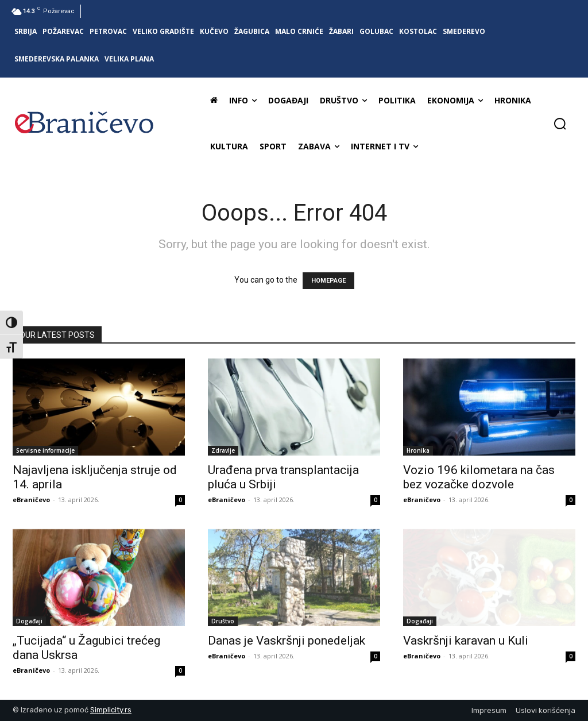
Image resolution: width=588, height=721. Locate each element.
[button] (560, 124)
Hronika (418, 450)
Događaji (29, 621)
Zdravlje (223, 450)
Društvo (223, 621)
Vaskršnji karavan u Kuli (466, 641)
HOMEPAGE (328, 281)
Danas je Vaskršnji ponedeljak (287, 641)
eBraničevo (31, 500)
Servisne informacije (45, 450)
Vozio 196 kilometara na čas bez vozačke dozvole (479, 477)
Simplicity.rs (111, 710)
